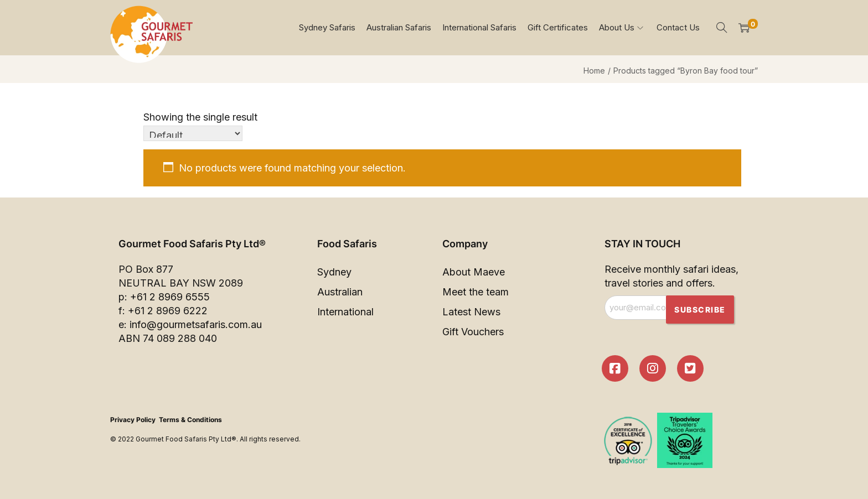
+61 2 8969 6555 (170, 297)
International (345, 312)
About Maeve (474, 272)
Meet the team (476, 292)
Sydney (334, 272)
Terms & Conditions (190, 420)
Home (594, 71)
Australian (340, 292)
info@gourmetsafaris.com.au (196, 324)
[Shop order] (193, 133)
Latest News (471, 312)
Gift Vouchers (473, 332)
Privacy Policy (133, 420)
